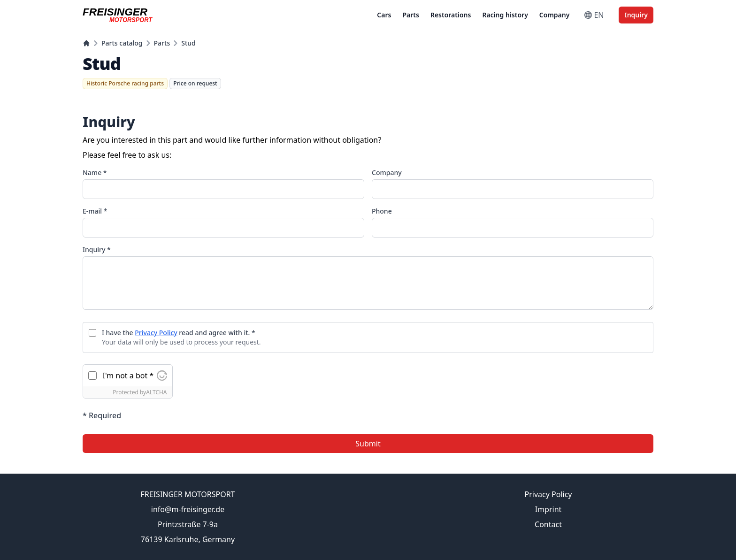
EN (594, 15)
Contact (548, 524)
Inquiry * (97, 249)
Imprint (548, 509)
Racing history (505, 15)
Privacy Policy (156, 333)
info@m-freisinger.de (188, 509)
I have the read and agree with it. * (179, 333)
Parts (410, 15)
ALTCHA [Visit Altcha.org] (156, 392)
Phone (382, 211)
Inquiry (636, 15)
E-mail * (95, 211)
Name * (95, 173)
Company (555, 15)
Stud (188, 43)
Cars (384, 15)
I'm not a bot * (128, 376)
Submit (368, 444)
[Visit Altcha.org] (162, 376)
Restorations (451, 15)
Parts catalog (122, 43)
